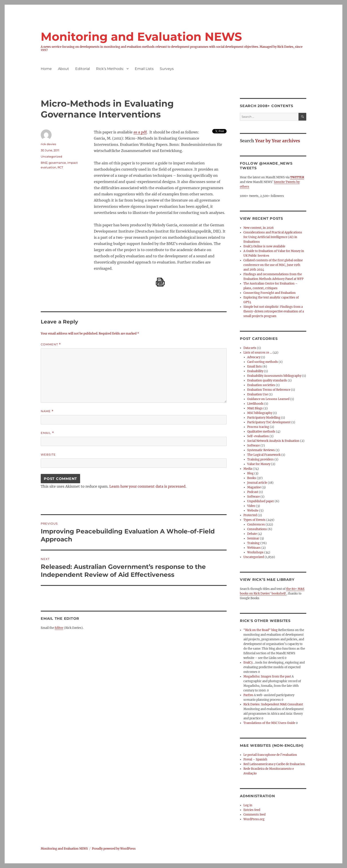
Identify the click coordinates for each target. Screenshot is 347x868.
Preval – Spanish (255, 759)
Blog (250, 473)
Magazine (254, 487)
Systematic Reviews (261, 450)
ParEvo (248, 695)
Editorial (83, 69)
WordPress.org (254, 819)
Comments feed (254, 815)
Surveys (167, 69)
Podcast (253, 492)
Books (252, 478)
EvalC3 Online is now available (264, 246)
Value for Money (259, 464)
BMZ (44, 163)
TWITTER (297, 177)
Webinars (254, 548)
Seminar (253, 538)
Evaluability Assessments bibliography (274, 376)
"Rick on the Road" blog (260, 630)
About (64, 69)
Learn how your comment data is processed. (148, 486)
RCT (60, 167)
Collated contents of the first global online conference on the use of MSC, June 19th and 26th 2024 (273, 265)
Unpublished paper (261, 501)
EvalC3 (248, 663)
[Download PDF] (160, 282)
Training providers (260, 459)
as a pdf (140, 132)
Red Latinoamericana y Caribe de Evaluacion (274, 764)
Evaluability (255, 371)
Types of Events (254, 520)
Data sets (250, 348)
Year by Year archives (278, 141)
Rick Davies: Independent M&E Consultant (273, 704)
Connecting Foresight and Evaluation (270, 293)
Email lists (254, 367)
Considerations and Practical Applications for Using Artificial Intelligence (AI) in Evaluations (273, 237)
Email (47, 433)
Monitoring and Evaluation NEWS (141, 37)
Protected (250, 515)
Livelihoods (255, 404)
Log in (248, 805)
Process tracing (258, 427)
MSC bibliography (260, 413)
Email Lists (144, 69)
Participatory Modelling (264, 418)
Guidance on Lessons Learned (268, 399)
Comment (51, 344)
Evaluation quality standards (267, 380)
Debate (252, 534)
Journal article (257, 483)
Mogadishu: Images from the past (267, 677)
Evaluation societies (261, 385)
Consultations (257, 529)
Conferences (256, 524)
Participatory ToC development (269, 422)
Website (48, 454)
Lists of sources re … (258, 353)
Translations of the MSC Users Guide (269, 723)
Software (254, 446)
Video (251, 506)
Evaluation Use (258, 394)
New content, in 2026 (259, 228)
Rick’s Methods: (110, 69)
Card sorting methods (263, 362)
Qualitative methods (261, 432)
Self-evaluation (258, 436)
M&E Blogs (255, 408)
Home (46, 69)
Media (248, 469)
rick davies (48, 144)
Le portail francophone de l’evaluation (270, 755)
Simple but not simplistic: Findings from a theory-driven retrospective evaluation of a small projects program (274, 311)
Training (253, 543)
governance (57, 163)
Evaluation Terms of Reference (269, 390)
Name (47, 411)
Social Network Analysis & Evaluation (273, 441)
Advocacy (254, 357)
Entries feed (252, 810)
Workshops (255, 552)
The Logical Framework (264, 455)
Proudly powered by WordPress (114, 849)
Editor (59, 628)
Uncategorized (51, 156)
